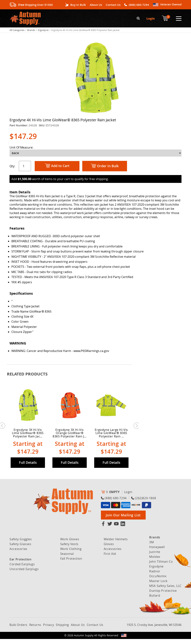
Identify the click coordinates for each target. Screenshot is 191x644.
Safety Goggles (21, 544)
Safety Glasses (20, 549)
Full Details (28, 467)
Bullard (155, 601)
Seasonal (67, 559)
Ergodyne (43, 30)
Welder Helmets (116, 544)
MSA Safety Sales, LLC (165, 591)
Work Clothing (71, 554)
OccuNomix (158, 581)
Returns (35, 630)
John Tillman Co (161, 567)
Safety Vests (69, 549)
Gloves (109, 549)
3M (151, 547)
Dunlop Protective (163, 596)
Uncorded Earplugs (24, 574)
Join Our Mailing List (123, 520)
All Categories (17, 30)
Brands (31, 30)
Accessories (18, 554)
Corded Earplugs (22, 569)
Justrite (155, 557)
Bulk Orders (18, 630)
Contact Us (113, 5)
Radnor (155, 576)
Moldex (155, 562)
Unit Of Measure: (21, 147)
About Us (96, 5)
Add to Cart (57, 166)
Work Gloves (70, 544)
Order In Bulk (105, 166)
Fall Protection (71, 564)
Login (151, 18)
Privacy (48, 630)
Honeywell (157, 552)
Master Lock (158, 586)
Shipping (62, 630)
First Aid (110, 559)
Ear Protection (20, 564)
